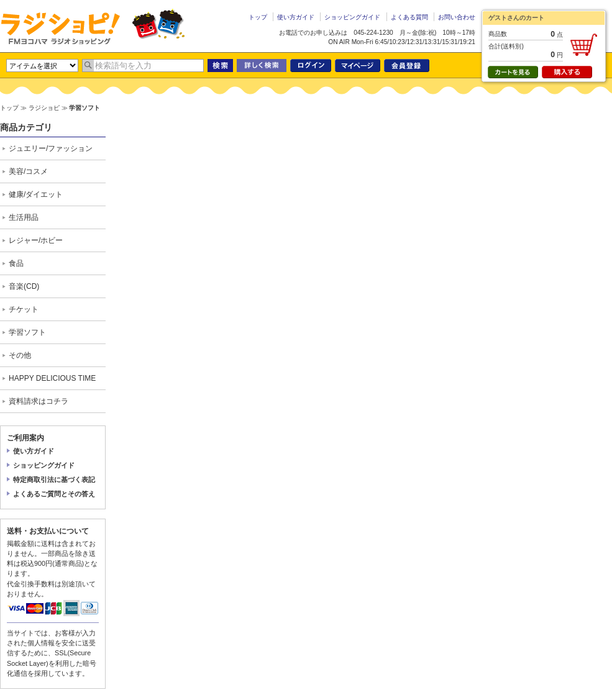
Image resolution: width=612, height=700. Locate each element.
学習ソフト (27, 332)
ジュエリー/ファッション (51, 148)
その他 (20, 355)
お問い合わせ (457, 17)
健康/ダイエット (36, 194)
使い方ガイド (296, 17)
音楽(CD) (24, 286)
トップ (258, 17)
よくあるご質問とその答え (54, 494)
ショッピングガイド (352, 17)
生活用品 (24, 217)
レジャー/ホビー (36, 240)
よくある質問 (409, 17)
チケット (24, 309)
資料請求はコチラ (39, 401)
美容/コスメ (28, 171)
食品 (16, 263)
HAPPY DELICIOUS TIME (52, 378)
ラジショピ (61, 28)
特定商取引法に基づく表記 (54, 480)
